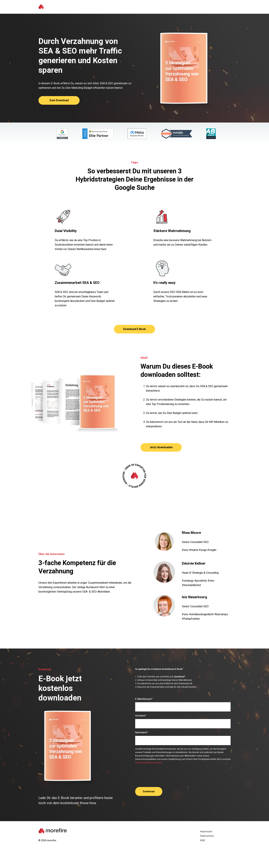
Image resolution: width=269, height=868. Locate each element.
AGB (203, 840)
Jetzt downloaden (161, 447)
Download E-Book (134, 329)
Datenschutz (207, 836)
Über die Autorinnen (197, 7)
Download (221, 7)
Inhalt (175, 7)
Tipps (162, 7)
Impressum (206, 832)
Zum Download (59, 100)
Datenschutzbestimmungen (149, 763)
